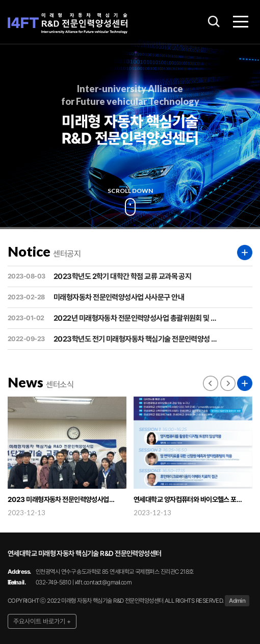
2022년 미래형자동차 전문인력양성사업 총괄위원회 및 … (112, 318)
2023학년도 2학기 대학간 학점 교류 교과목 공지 (99, 276)
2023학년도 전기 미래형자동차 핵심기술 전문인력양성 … (112, 339)
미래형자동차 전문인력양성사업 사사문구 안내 (96, 297)
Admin (237, 601)
